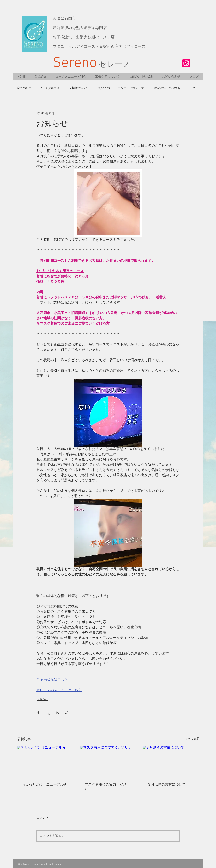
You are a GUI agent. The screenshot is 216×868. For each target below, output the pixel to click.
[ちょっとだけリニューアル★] (45, 762)
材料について (79, 88)
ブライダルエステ (51, 88)
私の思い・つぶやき (168, 88)
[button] (194, 88)
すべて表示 (192, 739)
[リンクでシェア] (67, 713)
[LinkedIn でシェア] (57, 713)
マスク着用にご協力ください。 (106, 787)
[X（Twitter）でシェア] (48, 713)
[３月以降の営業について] (171, 762)
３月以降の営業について (167, 785)
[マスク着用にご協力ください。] (108, 762)
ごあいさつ (103, 88)
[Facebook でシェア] (38, 713)
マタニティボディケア (132, 88)
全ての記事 (24, 88)
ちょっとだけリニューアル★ (45, 785)
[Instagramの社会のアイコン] (186, 63)
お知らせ (43, 700)
